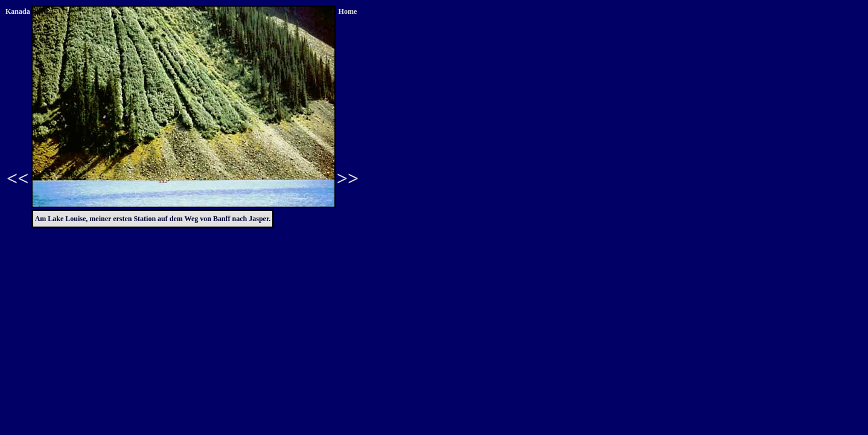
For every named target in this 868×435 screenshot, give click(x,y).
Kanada (18, 11)
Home (348, 11)
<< (18, 178)
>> (348, 178)
